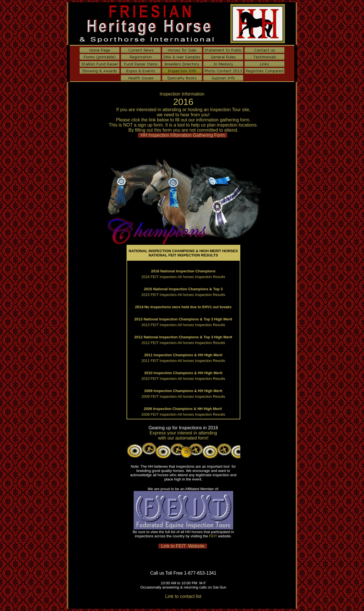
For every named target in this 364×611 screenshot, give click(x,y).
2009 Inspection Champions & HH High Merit (183, 391)
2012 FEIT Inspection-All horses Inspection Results (183, 343)
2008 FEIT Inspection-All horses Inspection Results (183, 414)
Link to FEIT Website (183, 546)
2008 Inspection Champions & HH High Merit (183, 409)
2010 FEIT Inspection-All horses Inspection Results (183, 379)
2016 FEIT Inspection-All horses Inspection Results (183, 277)
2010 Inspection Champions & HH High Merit (183, 373)
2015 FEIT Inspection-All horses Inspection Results (183, 295)
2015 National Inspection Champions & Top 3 (183, 289)
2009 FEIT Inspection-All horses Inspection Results (183, 396)
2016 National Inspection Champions (183, 271)
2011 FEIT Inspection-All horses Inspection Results (183, 361)
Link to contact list (183, 596)
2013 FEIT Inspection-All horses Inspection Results (183, 325)
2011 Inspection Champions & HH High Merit (183, 355)
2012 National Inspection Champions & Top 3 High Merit (183, 337)
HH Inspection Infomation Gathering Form (183, 135)
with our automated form (183, 438)
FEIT (213, 536)
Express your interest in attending (183, 433)
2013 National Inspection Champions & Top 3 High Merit (183, 319)
